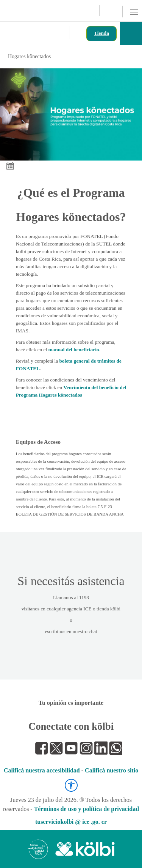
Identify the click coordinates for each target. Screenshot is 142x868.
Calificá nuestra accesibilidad (42, 770)
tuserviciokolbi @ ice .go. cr (71, 822)
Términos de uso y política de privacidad (87, 809)
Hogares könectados (70, 56)
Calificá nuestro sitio (112, 770)
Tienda (101, 33)
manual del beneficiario (74, 350)
